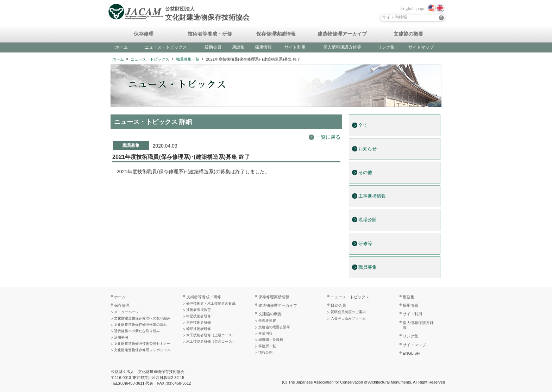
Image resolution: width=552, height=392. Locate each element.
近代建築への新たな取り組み (137, 331)
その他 (365, 173)
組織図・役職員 (271, 340)
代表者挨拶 (267, 321)
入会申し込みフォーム (348, 318)
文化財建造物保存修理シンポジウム (142, 350)
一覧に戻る (328, 137)
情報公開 (265, 352)
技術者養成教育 (199, 310)
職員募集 (368, 267)
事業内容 (265, 333)
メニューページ (126, 312)
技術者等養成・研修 (210, 34)
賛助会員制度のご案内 (348, 312)
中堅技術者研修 (199, 316)
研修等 (365, 244)
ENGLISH (411, 353)
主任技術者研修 (199, 322)
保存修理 (144, 34)
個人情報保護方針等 (342, 47)
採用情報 (263, 47)
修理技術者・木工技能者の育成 (211, 303)
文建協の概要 (408, 34)
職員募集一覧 (188, 59)
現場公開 (368, 220)
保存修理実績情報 (276, 34)
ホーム (121, 47)
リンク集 (386, 47)
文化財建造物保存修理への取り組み (142, 318)
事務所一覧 (267, 346)
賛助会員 (213, 47)
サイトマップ (421, 47)
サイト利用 (295, 47)
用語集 (238, 47)
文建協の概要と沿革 (274, 327)
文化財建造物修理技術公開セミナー (142, 344)
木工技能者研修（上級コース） (211, 335)
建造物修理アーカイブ (342, 34)
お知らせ (368, 149)
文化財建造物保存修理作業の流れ (140, 325)
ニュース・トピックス (166, 47)
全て (363, 125)
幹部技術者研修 (199, 329)
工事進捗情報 (372, 196)
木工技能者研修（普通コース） (211, 341)
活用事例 (121, 337)
